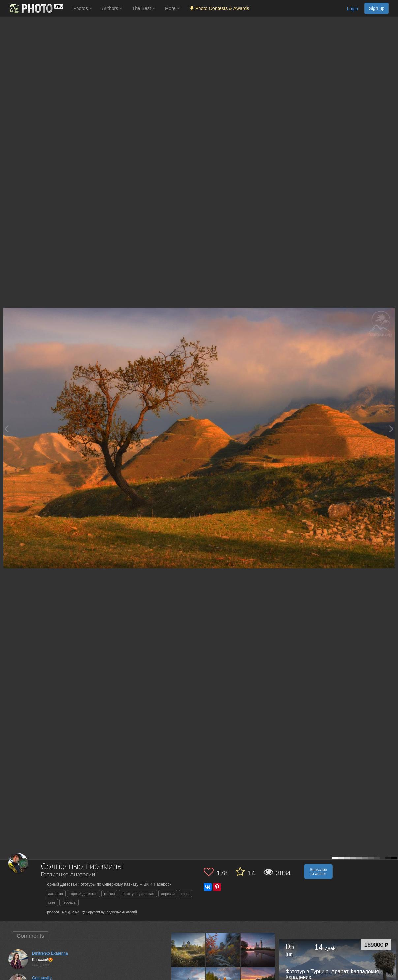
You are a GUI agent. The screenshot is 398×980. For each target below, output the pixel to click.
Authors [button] (112, 8)
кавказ (109, 894)
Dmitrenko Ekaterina (50, 953)
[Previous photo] (6, 429)
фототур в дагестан (138, 894)
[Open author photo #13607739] (258, 950)
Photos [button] (83, 8)
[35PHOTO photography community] (36, 8)
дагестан (56, 894)
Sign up (377, 8)
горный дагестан (83, 894)
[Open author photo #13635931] (189, 950)
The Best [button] (143, 8)
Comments (30, 936)
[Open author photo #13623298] (223, 950)
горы (185, 894)
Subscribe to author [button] (318, 872)
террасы (69, 902)
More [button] (172, 8)
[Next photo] (391, 429)
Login (352, 9)
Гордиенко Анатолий (68, 875)
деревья (168, 894)
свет (52, 902)
